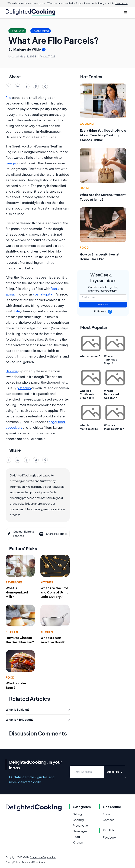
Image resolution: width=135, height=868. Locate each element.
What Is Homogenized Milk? (17, 592)
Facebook (110, 837)
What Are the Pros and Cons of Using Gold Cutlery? (54, 592)
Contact (108, 820)
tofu (17, 311)
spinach (12, 294)
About (107, 814)
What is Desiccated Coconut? (111, 394)
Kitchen (47, 582)
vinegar (11, 163)
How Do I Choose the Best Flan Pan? (20, 640)
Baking (85, 188)
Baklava (12, 371)
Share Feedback (53, 534)
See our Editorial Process (21, 534)
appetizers (14, 427)
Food (10, 677)
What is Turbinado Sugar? (111, 359)
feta (54, 289)
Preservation (81, 825)
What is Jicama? (90, 356)
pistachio (24, 388)
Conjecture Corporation (43, 857)
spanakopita (43, 294)
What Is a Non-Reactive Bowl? (53, 640)
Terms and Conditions (34, 862)
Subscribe (103, 305)
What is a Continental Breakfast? (88, 394)
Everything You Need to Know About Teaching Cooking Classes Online (103, 135)
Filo (8, 98)
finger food (57, 422)
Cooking (87, 124)
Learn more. (122, 3)
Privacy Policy (13, 862)
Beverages (14, 582)
